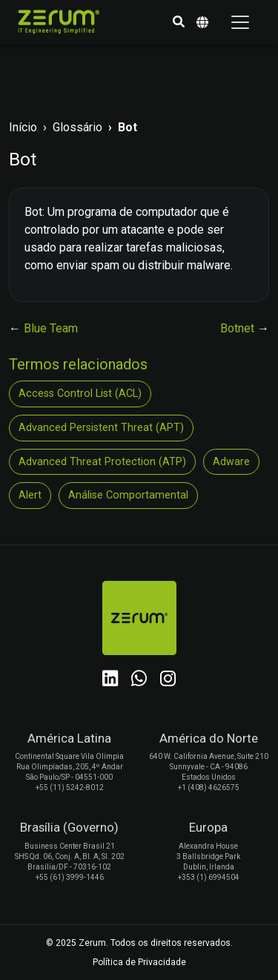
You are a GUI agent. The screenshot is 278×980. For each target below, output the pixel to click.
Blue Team (51, 328)
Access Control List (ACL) (80, 394)
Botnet (239, 328)
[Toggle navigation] (240, 22)
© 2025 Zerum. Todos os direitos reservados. (139, 943)
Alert (30, 495)
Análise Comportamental (128, 495)
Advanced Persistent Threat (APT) (101, 428)
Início (23, 127)
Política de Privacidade (139, 962)
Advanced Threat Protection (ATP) (102, 462)
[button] (179, 22)
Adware (231, 462)
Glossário (77, 127)
